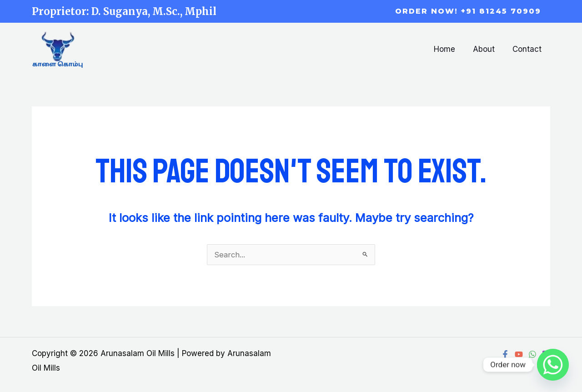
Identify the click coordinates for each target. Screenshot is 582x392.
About (487, 49)
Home (450, 49)
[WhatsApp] (532, 354)
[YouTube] (519, 354)
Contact (528, 49)
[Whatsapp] (553, 365)
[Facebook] (505, 354)
